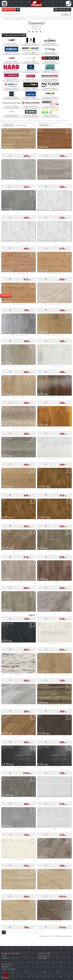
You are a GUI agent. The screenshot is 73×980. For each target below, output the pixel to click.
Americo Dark (19, 551)
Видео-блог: (8, 10)
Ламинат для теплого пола (16, 122)
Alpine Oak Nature (19, 273)
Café (19, 798)
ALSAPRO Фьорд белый (55, 459)
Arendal (54, 613)
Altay (55, 489)
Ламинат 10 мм (41, 120)
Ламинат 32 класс (6, 120)
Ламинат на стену (53, 120)
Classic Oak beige (55, 891)
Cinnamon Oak (19, 891)
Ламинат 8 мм (30, 120)
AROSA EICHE (19, 644)
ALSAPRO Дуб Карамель (55, 335)
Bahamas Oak (54, 705)
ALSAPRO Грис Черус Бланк (19, 335)
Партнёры (5, 967)
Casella (54, 798)
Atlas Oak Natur (54, 675)
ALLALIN (19, 212)
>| (42, 932)
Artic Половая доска (54, 644)
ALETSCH (19, 181)
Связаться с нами (44, 953)
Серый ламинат (56, 122)
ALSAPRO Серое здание (19, 459)
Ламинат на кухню (32, 122)
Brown (54, 736)
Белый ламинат (45, 122)
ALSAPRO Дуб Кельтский (19, 366)
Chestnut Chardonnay (54, 860)
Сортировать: (8, 125)
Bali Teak (19, 736)
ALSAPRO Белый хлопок (54, 304)
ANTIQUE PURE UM (55, 582)
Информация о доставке (10, 953)
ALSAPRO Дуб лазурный (55, 366)
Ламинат (18, 19)
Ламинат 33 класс (19, 120)
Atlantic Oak (19, 675)
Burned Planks (19, 767)
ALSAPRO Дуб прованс (19, 428)
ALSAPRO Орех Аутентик (55, 428)
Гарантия (5, 958)
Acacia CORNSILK (19, 150)
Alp (54, 212)
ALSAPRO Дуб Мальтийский (54, 397)
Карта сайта (42, 958)
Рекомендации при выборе (14, 35)
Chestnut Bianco (19, 860)
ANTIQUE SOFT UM (19, 613)
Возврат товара (44, 956)
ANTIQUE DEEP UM (54, 551)
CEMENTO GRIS (19, 829)
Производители (7, 964)
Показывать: (44, 125)
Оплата (4, 956)
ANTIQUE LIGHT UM (19, 582)
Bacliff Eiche (19, 705)
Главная (7, 19)
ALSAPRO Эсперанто (19, 489)
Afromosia (55, 150)
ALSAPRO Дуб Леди (19, 397)
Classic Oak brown (54, 921)
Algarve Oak (54, 181)
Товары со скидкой (9, 969)
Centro (54, 829)
